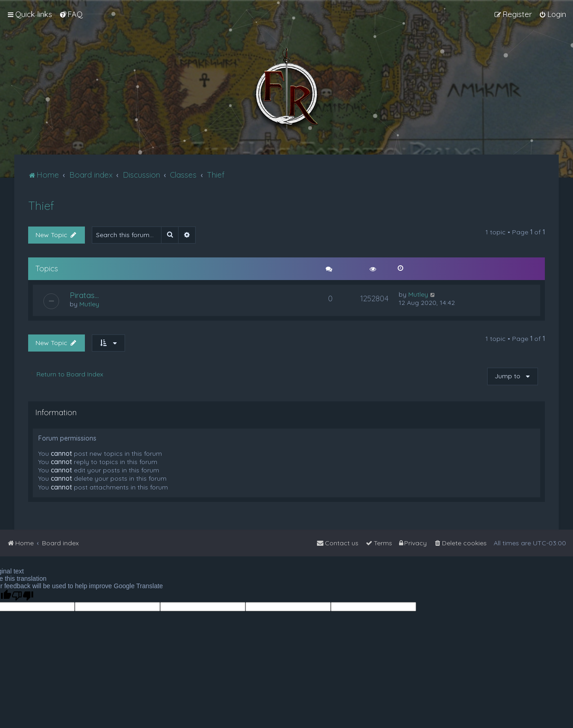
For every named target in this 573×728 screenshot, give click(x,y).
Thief (41, 206)
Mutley (89, 304)
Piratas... (84, 295)
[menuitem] (71, 14)
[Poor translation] (23, 596)
